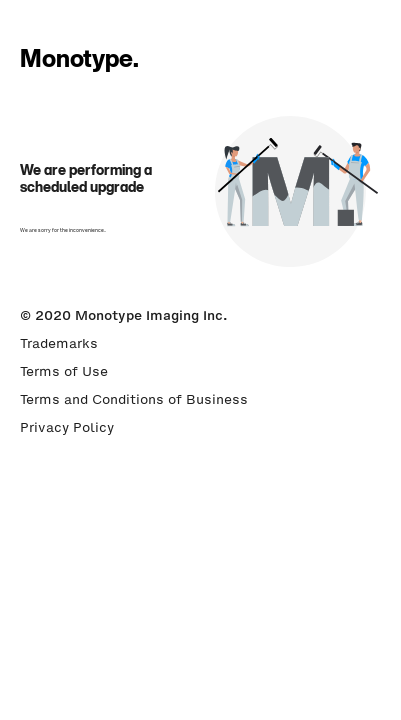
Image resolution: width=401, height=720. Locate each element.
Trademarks (59, 343)
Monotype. (79, 58)
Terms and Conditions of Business (134, 399)
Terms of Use (64, 371)
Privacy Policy (67, 427)
